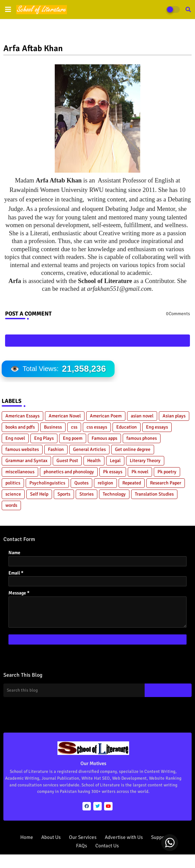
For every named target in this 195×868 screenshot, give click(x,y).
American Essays (22, 416)
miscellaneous (20, 472)
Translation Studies (154, 494)
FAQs (82, 846)
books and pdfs (20, 427)
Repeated (132, 483)
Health (94, 461)
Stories (87, 494)
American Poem (106, 416)
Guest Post (67, 461)
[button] (188, 9)
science (13, 494)
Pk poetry (167, 472)
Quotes (81, 483)
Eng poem (73, 438)
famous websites (22, 449)
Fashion (56, 449)
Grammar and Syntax (26, 461)
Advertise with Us (124, 837)
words (11, 505)
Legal (115, 461)
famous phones (142, 438)
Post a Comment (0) (98, 341)
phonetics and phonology (69, 472)
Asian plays (174, 416)
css (74, 427)
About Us (51, 837)
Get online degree (133, 449)
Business (53, 427)
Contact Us (107, 846)
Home (27, 837)
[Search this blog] (74, 690)
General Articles (89, 449)
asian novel (142, 416)
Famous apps (104, 438)
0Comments (178, 314)
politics (13, 483)
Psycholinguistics (47, 483)
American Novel (65, 416)
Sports (64, 494)
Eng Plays (44, 438)
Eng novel (15, 438)
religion (105, 483)
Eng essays (157, 427)
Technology (114, 494)
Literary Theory (145, 461)
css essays (97, 427)
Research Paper (166, 483)
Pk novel (140, 472)
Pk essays (113, 472)
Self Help (39, 494)
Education (127, 427)
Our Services (83, 837)
